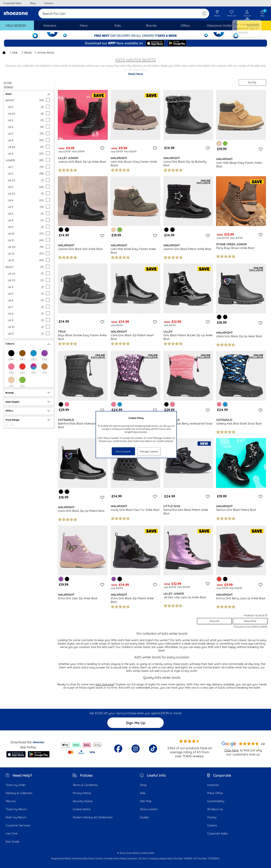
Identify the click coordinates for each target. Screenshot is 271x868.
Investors (213, 785)
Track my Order (16, 785)
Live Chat (12, 833)
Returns (11, 801)
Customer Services (18, 825)
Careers (212, 825)
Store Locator (149, 809)
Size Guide (12, 842)
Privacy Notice (82, 793)
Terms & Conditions (85, 785)
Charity (212, 817)
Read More (136, 74)
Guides (144, 817)
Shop (143, 785)
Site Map (146, 801)
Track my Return (16, 809)
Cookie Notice (82, 809)
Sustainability (216, 801)
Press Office (215, 793)
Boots (27, 53)
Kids (14, 53)
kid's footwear (105, 684)
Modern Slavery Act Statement (93, 817)
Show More (250, 621)
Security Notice (83, 801)
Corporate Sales (217, 833)
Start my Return (16, 817)
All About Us (215, 809)
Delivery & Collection (19, 793)
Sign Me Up (136, 723)
